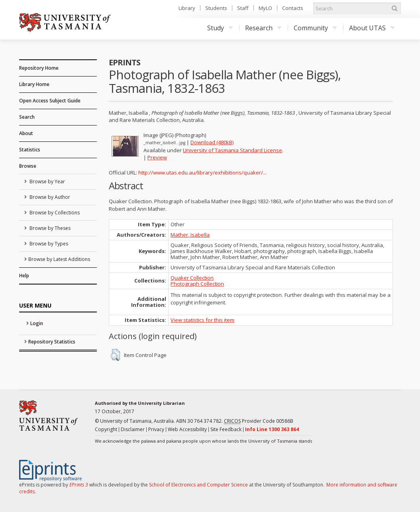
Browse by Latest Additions (59, 259)
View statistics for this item (202, 320)
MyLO (265, 8)
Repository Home (39, 68)
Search (27, 117)
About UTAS (372, 28)
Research (263, 28)
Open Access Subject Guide (50, 101)
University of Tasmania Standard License (233, 150)
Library (187, 8)
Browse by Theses (49, 228)
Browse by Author (49, 197)
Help (24, 276)
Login (37, 323)
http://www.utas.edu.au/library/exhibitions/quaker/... (202, 173)
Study (220, 28)
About (26, 133)
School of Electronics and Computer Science (198, 485)
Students (216, 8)
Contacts (293, 8)
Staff (243, 8)
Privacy (156, 429)
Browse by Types (48, 244)
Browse (28, 166)
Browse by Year (47, 181)
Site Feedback (226, 429)
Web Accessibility (187, 429)
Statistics (30, 150)
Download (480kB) (212, 142)
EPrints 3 (79, 485)
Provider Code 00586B (259, 421)
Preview (157, 157)
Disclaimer (133, 429)
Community (315, 28)
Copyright (106, 429)
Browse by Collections (54, 213)
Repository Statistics (52, 342)
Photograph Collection (197, 284)
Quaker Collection (192, 278)
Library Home (34, 84)
